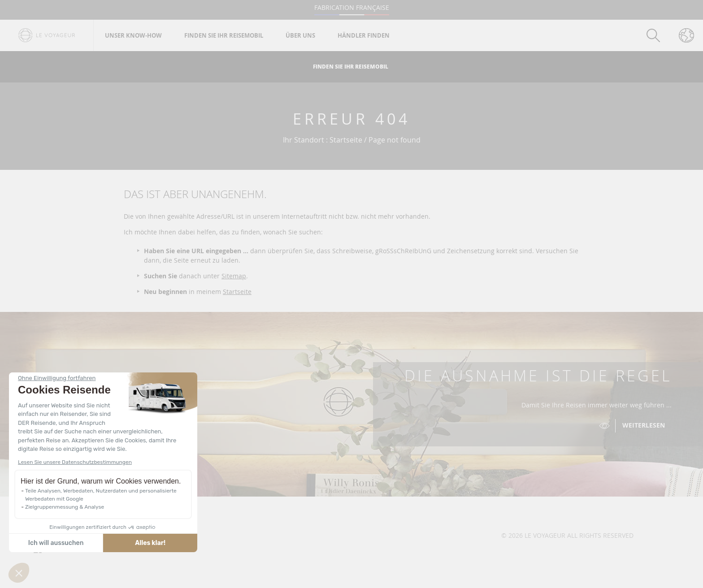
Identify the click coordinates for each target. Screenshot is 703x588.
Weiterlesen (644, 425)
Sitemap (234, 276)
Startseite (237, 292)
